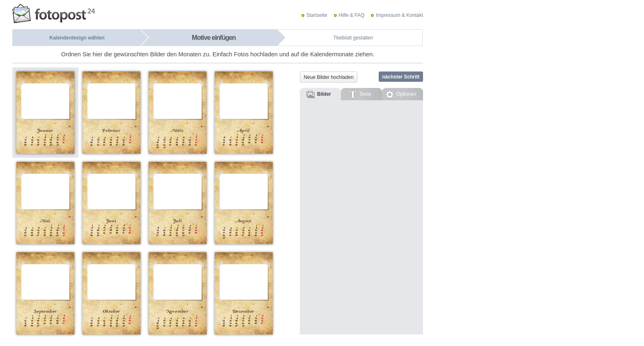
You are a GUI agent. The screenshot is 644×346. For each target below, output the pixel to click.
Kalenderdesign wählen (77, 38)
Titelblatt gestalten (353, 38)
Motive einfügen (214, 38)
